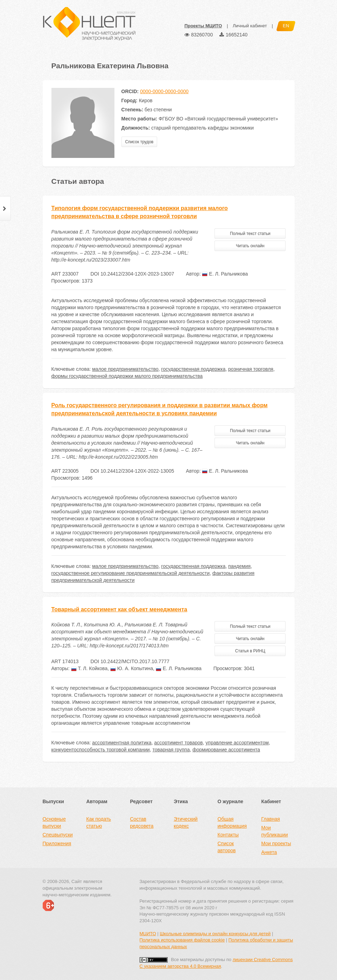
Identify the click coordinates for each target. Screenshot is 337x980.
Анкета (269, 852)
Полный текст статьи (250, 234)
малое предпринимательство (125, 369)
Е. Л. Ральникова (225, 274)
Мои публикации (275, 831)
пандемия (239, 566)
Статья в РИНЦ (250, 651)
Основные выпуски (54, 822)
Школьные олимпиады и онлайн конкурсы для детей (215, 934)
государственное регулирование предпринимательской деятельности (131, 573)
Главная (271, 819)
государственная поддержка (194, 369)
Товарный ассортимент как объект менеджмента (119, 609)
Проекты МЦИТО (203, 26)
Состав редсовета (142, 822)
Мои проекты (276, 843)
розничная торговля (251, 369)
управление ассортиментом (237, 743)
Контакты (228, 835)
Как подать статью (99, 822)
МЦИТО (148, 934)
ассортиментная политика (122, 743)
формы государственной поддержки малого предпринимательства (127, 376)
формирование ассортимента (226, 750)
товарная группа (171, 750)
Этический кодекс (186, 822)
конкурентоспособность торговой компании (101, 750)
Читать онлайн (250, 246)
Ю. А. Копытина (132, 668)
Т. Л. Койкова (89, 668)
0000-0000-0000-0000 (164, 91)
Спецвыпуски (58, 835)
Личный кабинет (250, 26)
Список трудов (139, 142)
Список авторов (227, 847)
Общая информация (232, 822)
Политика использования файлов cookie (182, 940)
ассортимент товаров (179, 743)
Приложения (57, 843)
